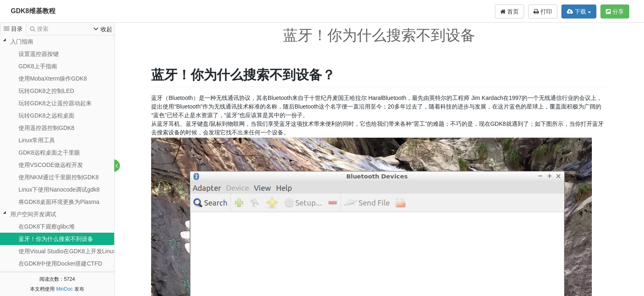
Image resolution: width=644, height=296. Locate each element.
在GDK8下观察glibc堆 (47, 227)
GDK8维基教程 (33, 11)
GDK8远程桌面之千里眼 (49, 153)
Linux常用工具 (37, 140)
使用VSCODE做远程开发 (51, 165)
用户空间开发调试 (33, 214)
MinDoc (65, 289)
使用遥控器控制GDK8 (46, 128)
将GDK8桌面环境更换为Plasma (59, 202)
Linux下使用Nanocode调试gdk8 (59, 190)
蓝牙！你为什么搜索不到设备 (56, 239)
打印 (543, 12)
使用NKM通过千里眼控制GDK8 (59, 177)
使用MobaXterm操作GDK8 (53, 79)
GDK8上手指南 (38, 66)
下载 (579, 12)
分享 (615, 12)
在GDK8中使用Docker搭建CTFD (60, 264)
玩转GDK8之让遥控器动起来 (55, 103)
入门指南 (22, 42)
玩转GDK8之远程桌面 (46, 116)
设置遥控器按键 (39, 54)
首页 (509, 12)
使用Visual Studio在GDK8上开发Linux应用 (73, 251)
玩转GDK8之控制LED (46, 91)
